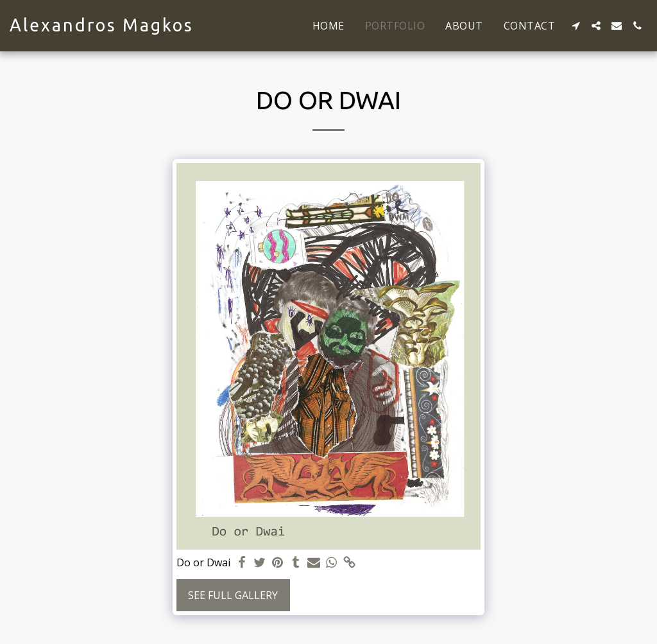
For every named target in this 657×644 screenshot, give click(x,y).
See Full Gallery (233, 595)
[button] (576, 26)
